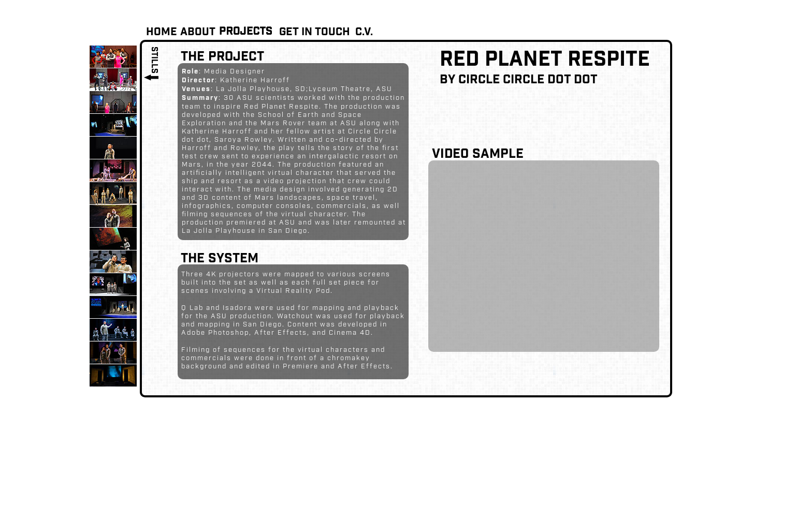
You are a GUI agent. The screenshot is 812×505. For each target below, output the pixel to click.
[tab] (113, 57)
